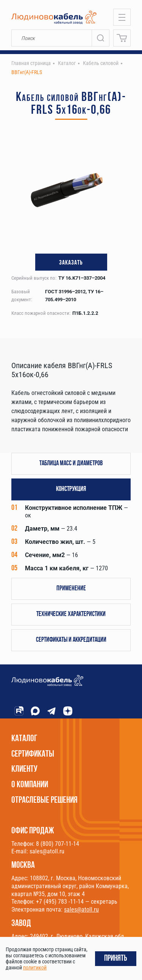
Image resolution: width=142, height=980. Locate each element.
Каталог (24, 739)
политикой (35, 968)
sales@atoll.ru (81, 910)
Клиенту (24, 769)
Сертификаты (33, 754)
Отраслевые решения (44, 800)
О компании (30, 785)
